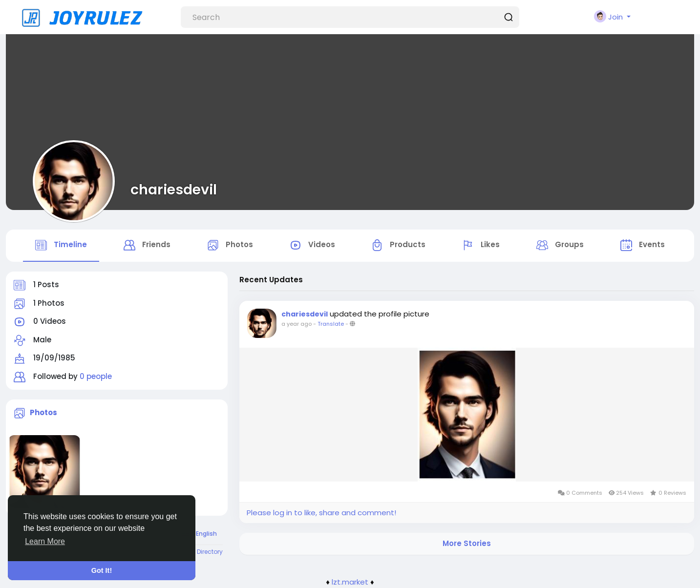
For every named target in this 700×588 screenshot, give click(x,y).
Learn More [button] (45, 541)
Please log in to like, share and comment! (321, 513)
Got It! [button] (102, 570)
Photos (43, 412)
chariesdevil (174, 189)
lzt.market (350, 582)
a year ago (297, 324)
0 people (96, 376)
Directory (210, 552)
